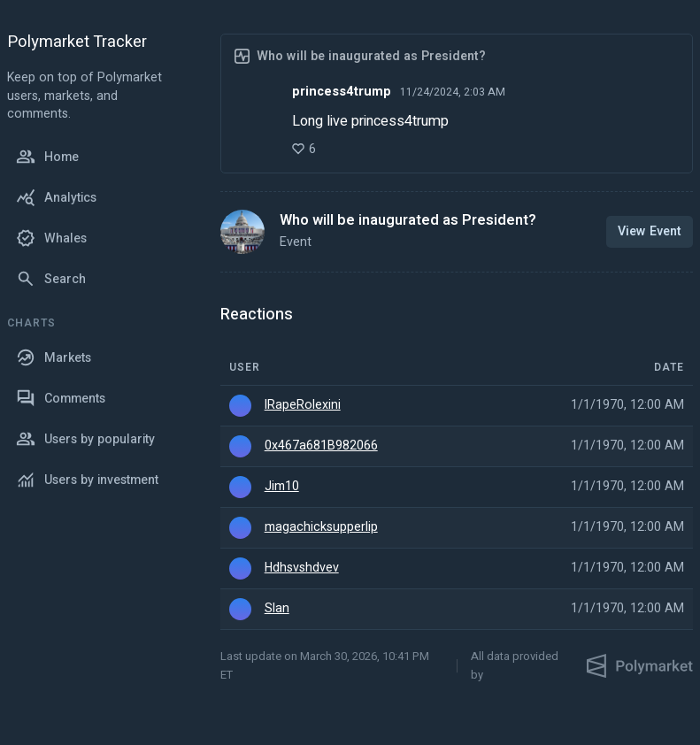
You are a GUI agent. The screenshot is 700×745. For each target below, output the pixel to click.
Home (47, 157)
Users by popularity (85, 439)
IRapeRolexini (303, 405)
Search (51, 279)
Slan (277, 609)
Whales (51, 238)
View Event (650, 231)
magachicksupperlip (321, 527)
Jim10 (282, 487)
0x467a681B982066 (321, 446)
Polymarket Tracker (77, 43)
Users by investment (87, 480)
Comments (61, 398)
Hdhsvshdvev (302, 568)
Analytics (56, 197)
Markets (54, 357)
